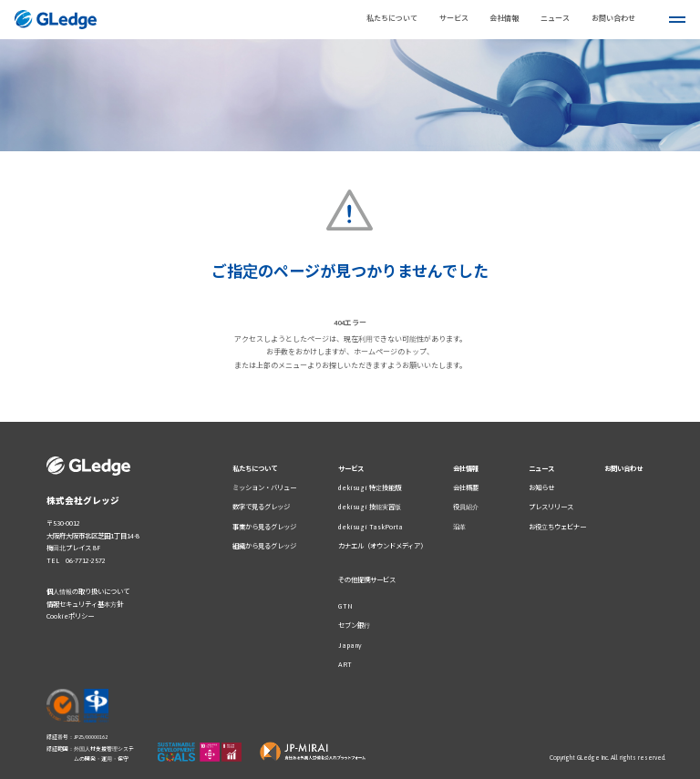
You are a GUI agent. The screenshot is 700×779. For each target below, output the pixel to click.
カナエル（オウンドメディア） (382, 546)
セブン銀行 (354, 625)
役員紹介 (466, 507)
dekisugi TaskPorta (371, 527)
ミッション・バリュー (264, 488)
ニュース (541, 469)
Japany (350, 646)
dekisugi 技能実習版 (370, 507)
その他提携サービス (367, 580)
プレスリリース (551, 507)
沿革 (459, 527)
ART (345, 665)
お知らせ (541, 488)
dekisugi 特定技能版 (370, 488)
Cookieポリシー (70, 616)
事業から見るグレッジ (264, 527)
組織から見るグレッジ (264, 546)
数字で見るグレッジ (261, 507)
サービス (351, 469)
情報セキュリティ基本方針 (85, 605)
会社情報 (504, 19)
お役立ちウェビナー (557, 527)
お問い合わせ (623, 469)
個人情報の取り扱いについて (88, 592)
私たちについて (392, 19)
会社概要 (466, 488)
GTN (345, 606)
